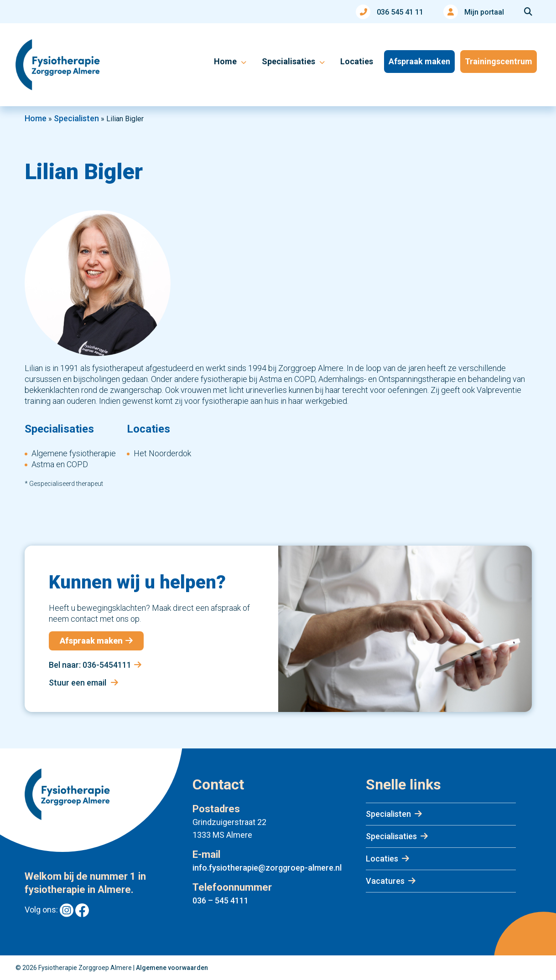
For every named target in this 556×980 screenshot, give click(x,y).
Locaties (382, 859)
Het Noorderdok (162, 453)
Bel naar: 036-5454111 (95, 665)
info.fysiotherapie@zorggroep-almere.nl (267, 868)
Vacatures (385, 881)
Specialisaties (391, 836)
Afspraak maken (96, 641)
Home (36, 118)
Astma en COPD (60, 464)
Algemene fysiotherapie (74, 453)
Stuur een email (83, 683)
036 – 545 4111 (221, 900)
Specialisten (76, 118)
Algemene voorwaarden (172, 968)
